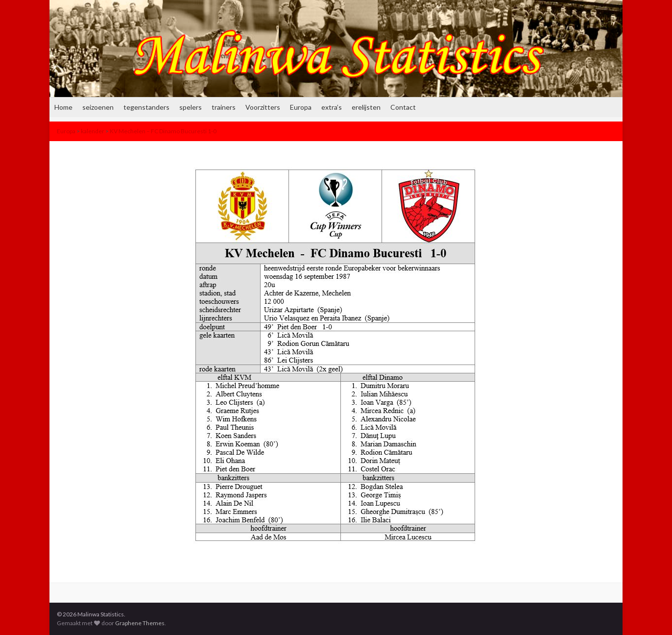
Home (63, 107)
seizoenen (98, 107)
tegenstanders (146, 107)
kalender (93, 131)
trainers (224, 107)
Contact (403, 107)
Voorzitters (263, 107)
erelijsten (366, 107)
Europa (301, 107)
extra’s (332, 107)
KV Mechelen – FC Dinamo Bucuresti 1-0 (163, 131)
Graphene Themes (140, 623)
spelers (191, 107)
